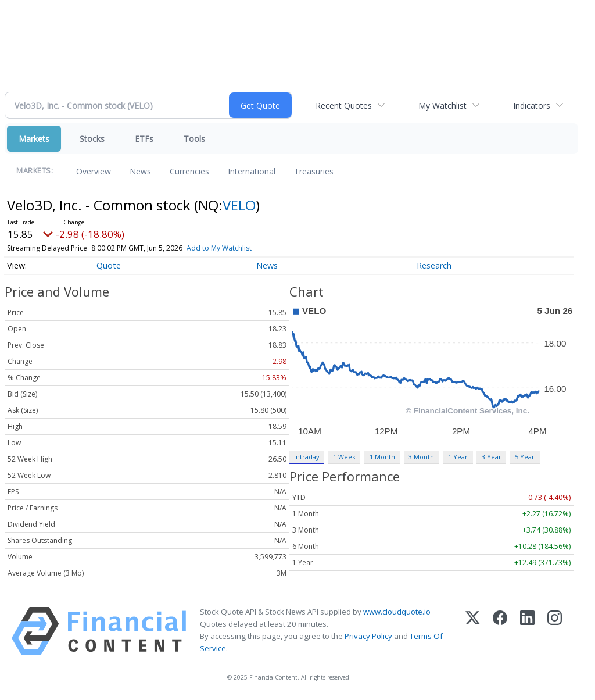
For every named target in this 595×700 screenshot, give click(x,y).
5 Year (525, 457)
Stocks (92, 139)
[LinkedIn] (527, 631)
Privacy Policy (368, 636)
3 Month (421, 457)
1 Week (344, 457)
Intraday (307, 457)
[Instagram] (555, 631)
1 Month (382, 457)
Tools (194, 139)
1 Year (458, 457)
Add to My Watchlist (219, 248)
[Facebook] (500, 631)
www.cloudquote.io (397, 612)
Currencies (189, 171)
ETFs (144, 139)
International (252, 171)
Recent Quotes (344, 106)
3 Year (492, 457)
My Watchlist (442, 106)
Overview (94, 171)
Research (434, 265)
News (140, 171)
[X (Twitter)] (473, 631)
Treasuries (314, 171)
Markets (34, 139)
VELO (239, 205)
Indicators (532, 106)
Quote (109, 265)
